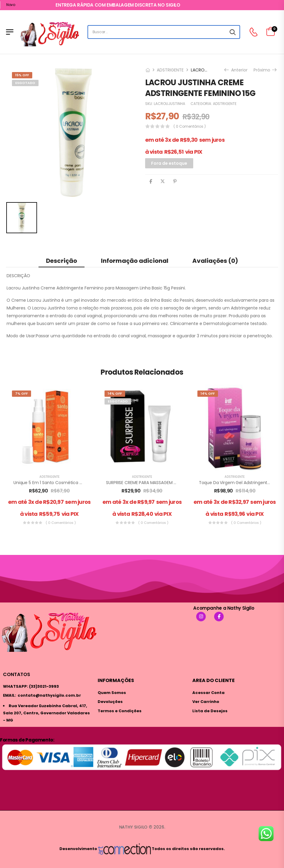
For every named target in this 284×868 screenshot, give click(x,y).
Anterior (237, 70)
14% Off (115, 393)
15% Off (22, 75)
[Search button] (233, 32)
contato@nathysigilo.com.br (49, 695)
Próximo (265, 70)
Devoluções (110, 702)
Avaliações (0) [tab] (215, 261)
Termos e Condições (120, 711)
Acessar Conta (208, 693)
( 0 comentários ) (190, 126)
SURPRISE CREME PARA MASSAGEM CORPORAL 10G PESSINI (162, 483)
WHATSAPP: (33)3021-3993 (31, 686)
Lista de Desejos (210, 711)
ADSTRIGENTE (170, 70)
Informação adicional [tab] (135, 261)
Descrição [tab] (62, 261)
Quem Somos (112, 693)
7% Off (22, 393)
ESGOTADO (25, 83)
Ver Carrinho (206, 702)
